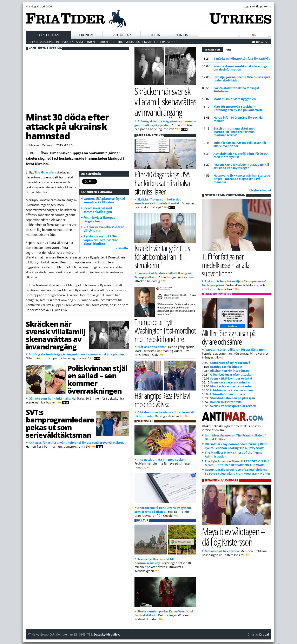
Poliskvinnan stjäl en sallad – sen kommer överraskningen (97, 379)
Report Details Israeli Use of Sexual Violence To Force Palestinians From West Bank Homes (238, 472)
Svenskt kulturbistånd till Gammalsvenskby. (154, 561)
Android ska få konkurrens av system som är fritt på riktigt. (163, 510)
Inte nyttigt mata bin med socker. (161, 459)
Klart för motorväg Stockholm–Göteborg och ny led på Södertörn (238, 108)
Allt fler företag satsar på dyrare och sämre (229, 337)
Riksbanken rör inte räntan (229, 371)
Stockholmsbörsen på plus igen (233, 398)
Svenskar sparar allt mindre (230, 382)
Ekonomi (87, 35)
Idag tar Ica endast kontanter (231, 386)
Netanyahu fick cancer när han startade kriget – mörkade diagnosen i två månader (242, 179)
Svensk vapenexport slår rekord (233, 406)
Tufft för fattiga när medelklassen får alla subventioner (240, 144)
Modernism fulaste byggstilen (235, 99)
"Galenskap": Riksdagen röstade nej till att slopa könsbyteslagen (241, 166)
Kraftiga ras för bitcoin (226, 367)
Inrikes (92, 42)
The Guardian (45, 172)
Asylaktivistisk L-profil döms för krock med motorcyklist (241, 155)
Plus (228, 50)
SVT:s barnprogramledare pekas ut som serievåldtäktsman (60, 423)
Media (130, 42)
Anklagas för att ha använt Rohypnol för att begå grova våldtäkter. (76, 443)
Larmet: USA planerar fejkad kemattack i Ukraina (104, 200)
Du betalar (144, 42)
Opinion (181, 35)
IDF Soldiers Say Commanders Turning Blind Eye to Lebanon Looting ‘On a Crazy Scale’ (236, 446)
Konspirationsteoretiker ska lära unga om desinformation (240, 68)
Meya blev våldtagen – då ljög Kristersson (233, 537)
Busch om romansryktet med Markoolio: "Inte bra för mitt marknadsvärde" (234, 132)
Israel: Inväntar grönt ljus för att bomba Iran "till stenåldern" (162, 257)
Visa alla (122, 248)
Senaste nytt (214, 49)
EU (156, 42)
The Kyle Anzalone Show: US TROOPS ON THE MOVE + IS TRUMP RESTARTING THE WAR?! (237, 463)
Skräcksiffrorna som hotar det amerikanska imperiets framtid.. (158, 201)
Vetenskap (122, 35)
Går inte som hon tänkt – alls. (50, 398)
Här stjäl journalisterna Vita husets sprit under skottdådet (242, 79)
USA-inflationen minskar (228, 394)
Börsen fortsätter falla (226, 402)
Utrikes (105, 42)
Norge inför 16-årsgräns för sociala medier (238, 119)
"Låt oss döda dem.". (152, 347)
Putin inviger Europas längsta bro (99, 219)
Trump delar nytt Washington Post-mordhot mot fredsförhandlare (165, 330)
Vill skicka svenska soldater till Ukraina (104, 229)
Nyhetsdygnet (261, 190)
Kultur (154, 35)
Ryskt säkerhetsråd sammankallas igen (98, 210)
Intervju (62, 42)
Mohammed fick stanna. (222, 551)
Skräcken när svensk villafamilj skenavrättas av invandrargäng (55, 335)
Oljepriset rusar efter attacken (232, 374)
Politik (118, 42)
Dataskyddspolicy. (107, 634)
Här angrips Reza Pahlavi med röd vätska (162, 400)
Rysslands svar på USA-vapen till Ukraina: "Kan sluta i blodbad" (101, 240)
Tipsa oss (262, 42)
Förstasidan (48, 35)
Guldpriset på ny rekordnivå (230, 363)
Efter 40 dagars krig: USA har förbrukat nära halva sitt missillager (162, 183)
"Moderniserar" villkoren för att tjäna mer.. (236, 350)
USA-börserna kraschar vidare (232, 390)
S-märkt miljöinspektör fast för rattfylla (242, 58)
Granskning (169, 42)
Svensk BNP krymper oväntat (231, 378)
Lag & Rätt (77, 42)
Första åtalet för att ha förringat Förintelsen (236, 90)
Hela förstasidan (41, 42)
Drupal (264, 634)
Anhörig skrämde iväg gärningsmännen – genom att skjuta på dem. (77, 354)
